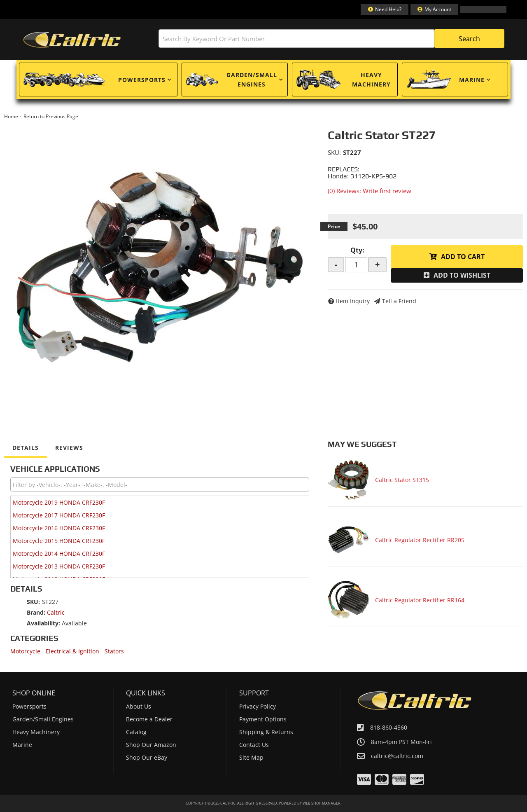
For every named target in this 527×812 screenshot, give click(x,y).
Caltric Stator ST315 (402, 480)
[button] (331, 39)
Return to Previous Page (51, 116)
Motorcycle (25, 651)
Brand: (36, 612)
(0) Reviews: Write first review (370, 191)
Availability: (43, 623)
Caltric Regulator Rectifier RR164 (420, 600)
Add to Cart (463, 257)
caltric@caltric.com (397, 756)
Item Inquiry (353, 301)
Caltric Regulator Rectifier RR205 (420, 540)
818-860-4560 (389, 727)
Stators (114, 651)
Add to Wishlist (462, 275)
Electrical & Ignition (72, 651)
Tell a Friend (399, 301)
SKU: (334, 152)
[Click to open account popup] (434, 9)
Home (11, 116)
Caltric (56, 612)
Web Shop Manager (322, 803)
